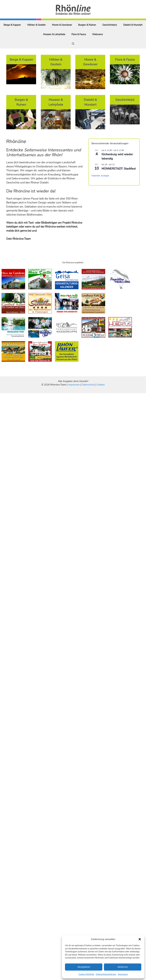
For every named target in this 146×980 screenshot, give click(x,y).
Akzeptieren (84, 967)
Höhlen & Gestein (36, 25)
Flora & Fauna (79, 34)
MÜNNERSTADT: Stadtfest (119, 169)
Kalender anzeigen (100, 176)
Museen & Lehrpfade (54, 34)
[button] (140, 939)
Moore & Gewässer (62, 25)
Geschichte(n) (110, 25)
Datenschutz (88, 385)
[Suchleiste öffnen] (73, 44)
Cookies (101, 385)
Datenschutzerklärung (106, 974)
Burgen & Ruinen (87, 25)
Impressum (123, 974)
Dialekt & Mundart (133, 25)
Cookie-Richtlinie (86, 974)
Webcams (97, 34)
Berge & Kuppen (12, 25)
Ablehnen (123, 967)
